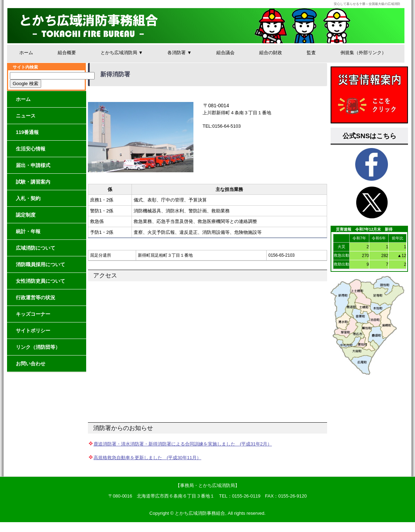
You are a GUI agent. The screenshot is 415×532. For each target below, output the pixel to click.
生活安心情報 (31, 149)
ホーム (26, 53)
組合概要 (67, 53)
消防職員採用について (40, 264)
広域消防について (36, 248)
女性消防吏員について (40, 281)
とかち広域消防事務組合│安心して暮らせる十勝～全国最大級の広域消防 (206, 26)
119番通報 (27, 132)
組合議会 (225, 53)
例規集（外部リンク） (363, 53)
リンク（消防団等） (38, 347)
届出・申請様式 (33, 165)
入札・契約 (28, 198)
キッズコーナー (33, 314)
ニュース (26, 116)
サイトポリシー (33, 331)
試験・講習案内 (33, 182)
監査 (311, 53)
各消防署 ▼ (179, 53)
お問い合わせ (31, 364)
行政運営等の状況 (36, 297)
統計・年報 (28, 231)
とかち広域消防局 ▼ (122, 53)
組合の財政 (271, 53)
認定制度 (26, 215)
